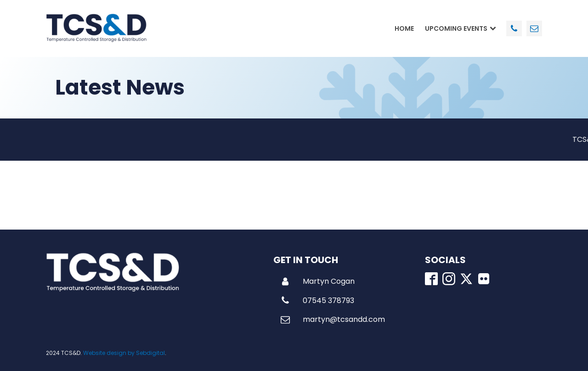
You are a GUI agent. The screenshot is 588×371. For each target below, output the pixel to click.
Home (404, 28)
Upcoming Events (461, 28)
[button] (318, 281)
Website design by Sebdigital (124, 353)
